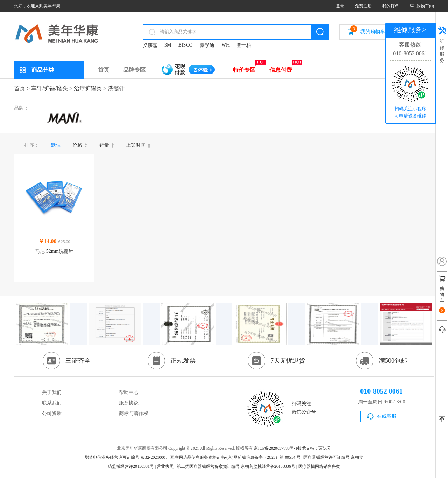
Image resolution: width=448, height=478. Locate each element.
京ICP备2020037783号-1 (276, 448)
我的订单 (391, 6)
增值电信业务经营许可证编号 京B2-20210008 (126, 457)
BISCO (185, 45)
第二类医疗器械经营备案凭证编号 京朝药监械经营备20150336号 (236, 466)
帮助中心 (129, 392)
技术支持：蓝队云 (314, 448)
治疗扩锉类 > (90, 88)
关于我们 (52, 392)
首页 (104, 70)
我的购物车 (368, 30)
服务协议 (129, 403)
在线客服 (387, 416)
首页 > (22, 88)
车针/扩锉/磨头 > (52, 88)
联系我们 (52, 403)
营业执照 (165, 466)
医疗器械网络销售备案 (319, 466)
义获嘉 (150, 45)
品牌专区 (134, 70)
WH (226, 45)
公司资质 (52, 413)
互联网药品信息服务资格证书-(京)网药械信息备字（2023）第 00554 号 (236, 457)
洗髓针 (116, 88)
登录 (340, 6)
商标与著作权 (134, 413)
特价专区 (244, 70)
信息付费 (281, 70)
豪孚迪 (207, 45)
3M (168, 45)
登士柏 (244, 45)
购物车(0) (425, 6)
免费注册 (363, 6)
